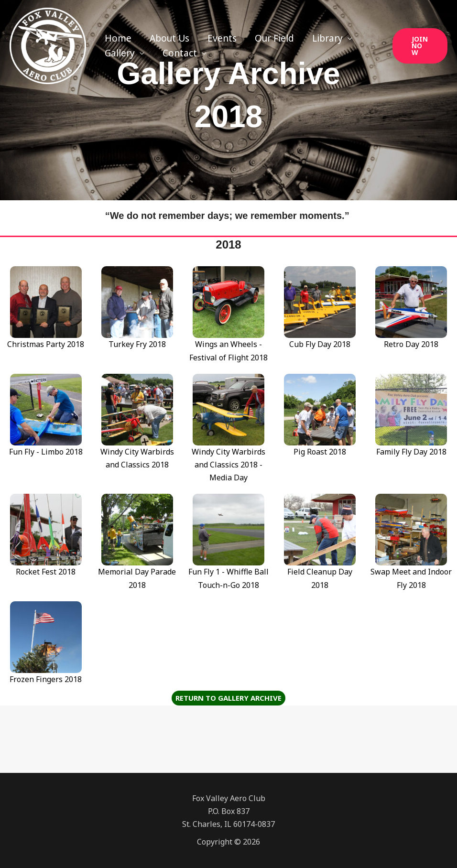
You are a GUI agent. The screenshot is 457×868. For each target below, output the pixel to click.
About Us (169, 38)
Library (327, 38)
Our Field (274, 38)
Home (118, 38)
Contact (180, 53)
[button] (420, 46)
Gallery (120, 53)
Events (222, 38)
